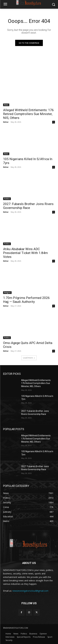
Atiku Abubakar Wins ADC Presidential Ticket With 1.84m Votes (25, 253)
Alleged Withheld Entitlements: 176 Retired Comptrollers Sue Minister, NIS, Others (28, 114)
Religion (7, 293)
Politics (7, 199)
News (6, 105)
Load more (29, 358)
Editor (6, 122)
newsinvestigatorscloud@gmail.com (30, 591)
